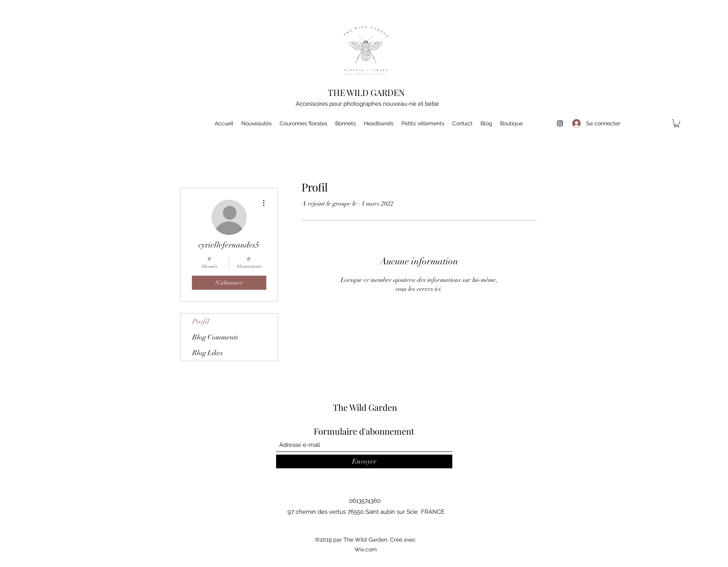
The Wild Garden (365, 407)
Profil (201, 321)
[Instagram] (560, 123)
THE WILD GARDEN (366, 92)
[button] (677, 123)
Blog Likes (208, 353)
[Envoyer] (364, 461)
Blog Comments (215, 337)
